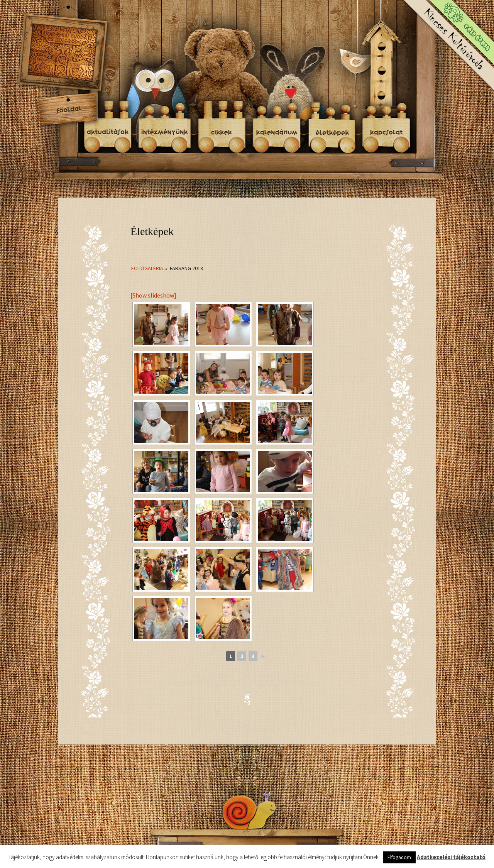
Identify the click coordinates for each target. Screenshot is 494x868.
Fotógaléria (147, 268)
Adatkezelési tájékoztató (451, 857)
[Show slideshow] (153, 295)
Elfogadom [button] (399, 857)
